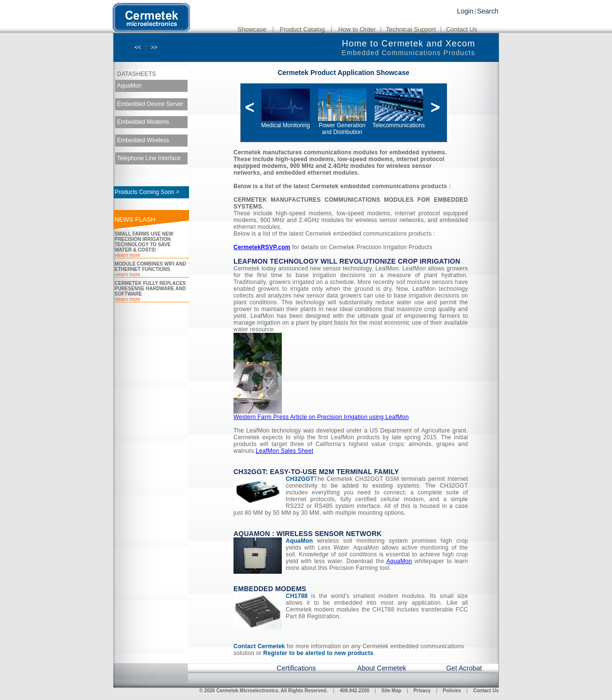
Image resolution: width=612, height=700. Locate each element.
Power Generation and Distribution (342, 126)
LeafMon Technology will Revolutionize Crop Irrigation (347, 261)
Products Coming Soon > (147, 192)
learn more (129, 255)
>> (154, 47)
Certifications (296, 668)
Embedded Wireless (142, 140)
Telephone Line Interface (148, 158)
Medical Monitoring (285, 122)
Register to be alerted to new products (319, 653)
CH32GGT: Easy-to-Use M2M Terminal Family (316, 472)
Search (488, 11)
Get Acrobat (464, 668)
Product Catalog (302, 29)
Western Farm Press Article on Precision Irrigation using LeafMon (321, 417)
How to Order (357, 29)
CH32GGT (300, 479)
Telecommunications (399, 122)
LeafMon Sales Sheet (284, 451)
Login (465, 11)
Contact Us (462, 29)
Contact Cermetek (259, 646)
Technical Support (411, 29)
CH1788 (297, 596)
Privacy (422, 691)
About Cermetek (382, 668)
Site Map (391, 691)
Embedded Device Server (149, 104)
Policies (452, 691)
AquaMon (129, 86)
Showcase (252, 29)
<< (138, 47)
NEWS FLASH (135, 219)
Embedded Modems (142, 122)
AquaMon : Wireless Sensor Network (308, 534)
